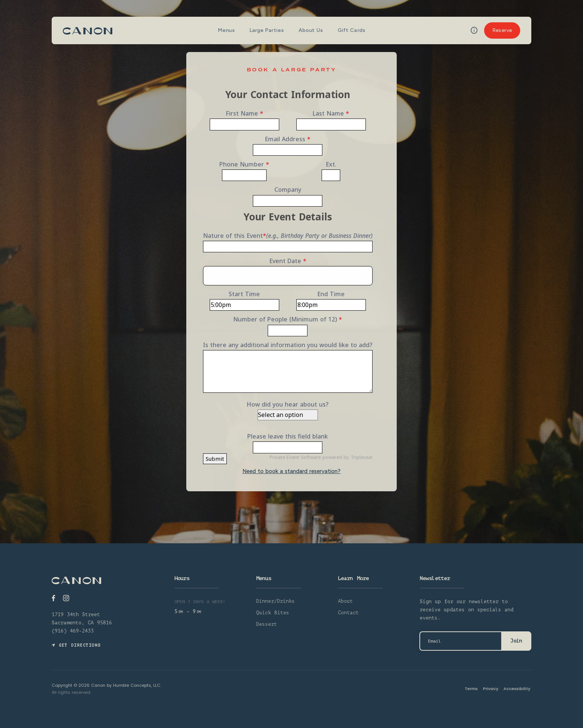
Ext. (331, 164)
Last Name (331, 113)
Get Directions (76, 645)
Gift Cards (351, 30)
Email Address (288, 139)
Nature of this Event (288, 236)
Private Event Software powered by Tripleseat (321, 457)
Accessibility (518, 689)
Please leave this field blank (288, 436)
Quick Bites (273, 613)
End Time (331, 294)
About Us (311, 30)
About (345, 601)
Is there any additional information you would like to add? (288, 345)
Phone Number (244, 164)
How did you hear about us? (288, 404)
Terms (472, 689)
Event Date (288, 261)
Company (288, 190)
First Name (244, 113)
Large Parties (267, 30)
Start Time (244, 294)
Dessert (267, 624)
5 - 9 (188, 611)
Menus (226, 30)
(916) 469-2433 (73, 631)
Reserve (502, 30)
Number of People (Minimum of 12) (288, 319)
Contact (348, 613)
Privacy (492, 689)
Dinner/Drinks (276, 601)
